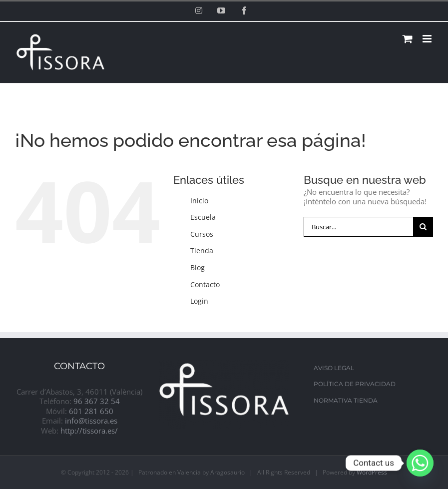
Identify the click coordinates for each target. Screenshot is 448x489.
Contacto (205, 284)
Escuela (203, 217)
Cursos (202, 234)
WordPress (372, 472)
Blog (198, 267)
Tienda (202, 250)
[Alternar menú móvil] (428, 39)
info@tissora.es (91, 421)
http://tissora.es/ (89, 431)
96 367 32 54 (97, 401)
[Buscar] (423, 227)
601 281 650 (91, 411)
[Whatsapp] (420, 463)
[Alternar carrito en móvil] (408, 39)
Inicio (199, 201)
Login (199, 301)
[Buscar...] (358, 227)
